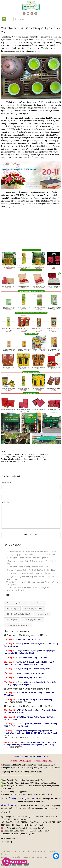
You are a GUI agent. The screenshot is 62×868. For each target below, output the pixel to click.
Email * (4, 492)
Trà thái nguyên (11, 192)
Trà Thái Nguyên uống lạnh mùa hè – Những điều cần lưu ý (28, 573)
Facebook (7, 842)
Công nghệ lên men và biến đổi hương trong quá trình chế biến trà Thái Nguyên (31, 583)
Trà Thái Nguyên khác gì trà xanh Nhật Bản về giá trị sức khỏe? (29, 558)
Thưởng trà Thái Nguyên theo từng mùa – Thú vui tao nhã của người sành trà (29, 578)
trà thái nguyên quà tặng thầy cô (13, 461)
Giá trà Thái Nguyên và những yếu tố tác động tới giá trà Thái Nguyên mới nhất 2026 (28, 589)
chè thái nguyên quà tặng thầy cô (34, 456)
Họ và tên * (6, 483)
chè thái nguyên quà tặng (10, 456)
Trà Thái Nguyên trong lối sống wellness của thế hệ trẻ (26, 567)
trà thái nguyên (20, 459)
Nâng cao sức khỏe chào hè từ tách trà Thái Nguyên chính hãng (30, 570)
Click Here (40, 772)
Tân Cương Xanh (7, 459)
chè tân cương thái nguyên (11, 454)
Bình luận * (6, 502)
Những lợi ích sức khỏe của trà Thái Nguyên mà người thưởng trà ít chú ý (31, 562)
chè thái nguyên (50, 143)
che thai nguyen (28, 454)
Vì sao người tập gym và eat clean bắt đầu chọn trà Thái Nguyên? (30, 555)
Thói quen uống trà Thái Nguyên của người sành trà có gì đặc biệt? (31, 551)
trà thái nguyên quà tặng (37, 459)
